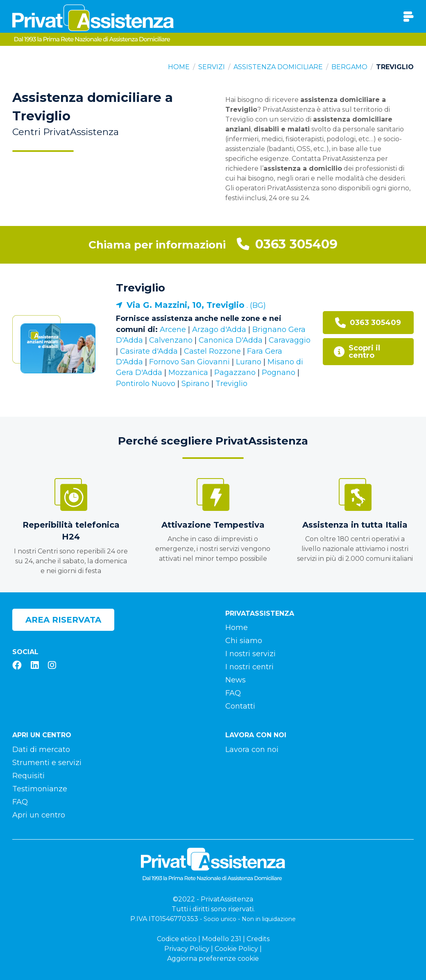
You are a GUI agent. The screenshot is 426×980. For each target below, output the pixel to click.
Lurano (249, 362)
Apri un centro (39, 815)
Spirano (195, 384)
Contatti (240, 706)
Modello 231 (222, 939)
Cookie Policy (236, 949)
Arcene (173, 330)
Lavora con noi (252, 750)
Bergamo (349, 67)
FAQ (233, 693)
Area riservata (63, 620)
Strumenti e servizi (47, 763)
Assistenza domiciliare (278, 67)
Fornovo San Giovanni (189, 362)
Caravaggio (290, 340)
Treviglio (140, 288)
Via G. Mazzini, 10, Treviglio (186, 305)
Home (179, 67)
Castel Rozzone (212, 351)
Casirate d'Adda (149, 351)
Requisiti (28, 776)
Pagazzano (235, 373)
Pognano (279, 373)
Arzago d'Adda (219, 330)
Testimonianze (40, 789)
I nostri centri (249, 667)
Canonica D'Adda (231, 340)
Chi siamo (244, 641)
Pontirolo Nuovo (146, 384)
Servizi (212, 67)
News (236, 680)
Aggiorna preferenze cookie (213, 959)
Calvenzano (171, 340)
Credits (258, 939)
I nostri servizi (250, 654)
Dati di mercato (41, 750)
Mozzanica (188, 373)
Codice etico (177, 939)
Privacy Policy (187, 949)
